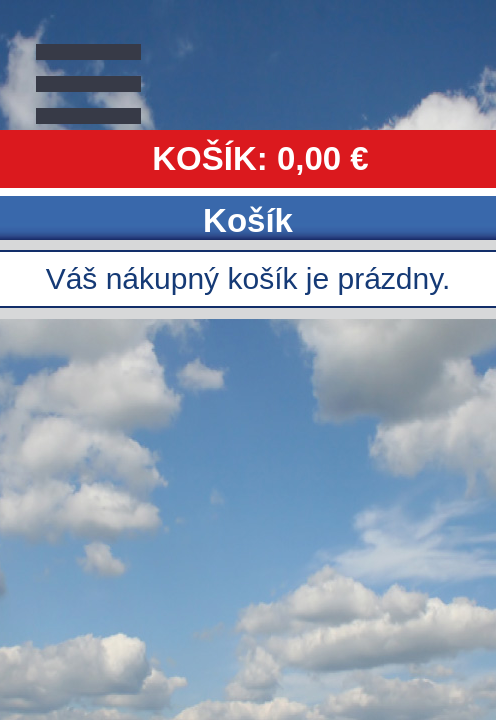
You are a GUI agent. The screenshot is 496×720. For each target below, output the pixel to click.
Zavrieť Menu (105, 79)
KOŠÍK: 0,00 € (260, 158)
